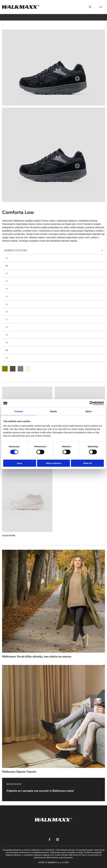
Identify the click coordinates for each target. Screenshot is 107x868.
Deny (20, 463)
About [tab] (88, 411)
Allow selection (53, 463)
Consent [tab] (19, 411)
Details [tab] (53, 411)
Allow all (87, 463)
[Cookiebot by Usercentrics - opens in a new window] (92, 403)
